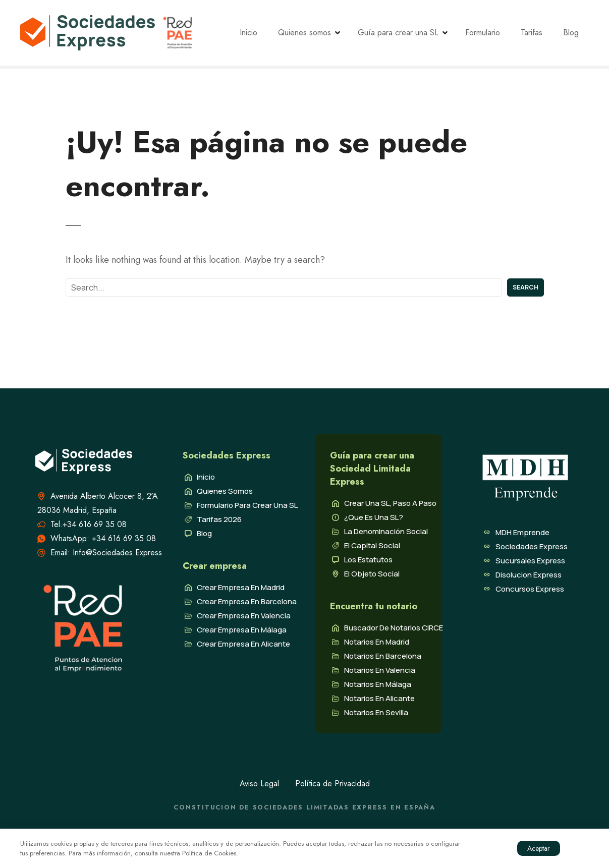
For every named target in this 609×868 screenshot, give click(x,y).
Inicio (257, 36)
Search (525, 292)
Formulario (491, 36)
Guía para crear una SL (407, 36)
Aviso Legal (259, 789)
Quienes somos (313, 36)
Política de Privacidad (333, 789)
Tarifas (540, 36)
